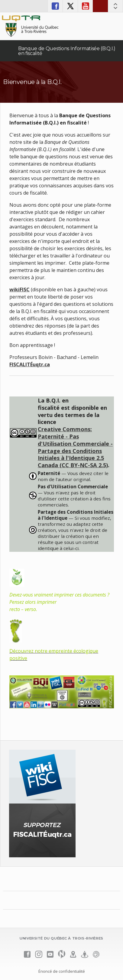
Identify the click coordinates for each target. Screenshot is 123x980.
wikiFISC (19, 289)
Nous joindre (100, 6)
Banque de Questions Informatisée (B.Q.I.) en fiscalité (67, 51)
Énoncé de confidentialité (62, 971)
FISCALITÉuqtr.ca (30, 364)
